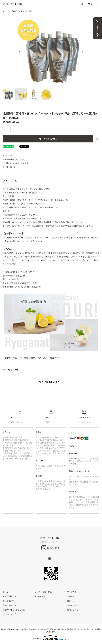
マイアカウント (74, 592)
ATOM (43, 596)
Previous (20, 52)
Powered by (51, 638)
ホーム (5, 11)
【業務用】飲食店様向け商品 (22, 11)
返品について (8, 156)
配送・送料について (11, 596)
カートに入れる (97, 28)
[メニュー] (98, 4)
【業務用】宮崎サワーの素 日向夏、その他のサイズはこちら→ (33, 358)
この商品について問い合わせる (16, 163)
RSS (37, 596)
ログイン (71, 601)
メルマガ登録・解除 (43, 592)
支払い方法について (11, 605)
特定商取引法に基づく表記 (14, 159)
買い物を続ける (9, 167)
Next (82, 52)
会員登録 (71, 596)
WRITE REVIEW (50, 382)
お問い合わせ (73, 610)
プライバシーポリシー (12, 614)
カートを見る (73, 605)
